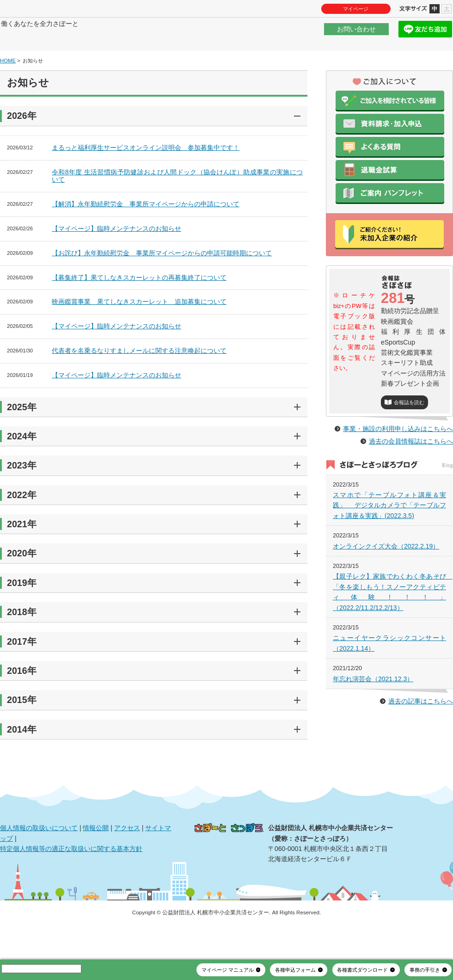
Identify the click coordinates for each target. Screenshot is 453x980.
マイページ (356, 9)
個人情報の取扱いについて (39, 856)
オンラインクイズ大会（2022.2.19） (386, 594)
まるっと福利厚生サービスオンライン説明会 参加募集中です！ (146, 175)
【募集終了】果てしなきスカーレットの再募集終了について (139, 305)
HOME (8, 88)
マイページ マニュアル (228, 970)
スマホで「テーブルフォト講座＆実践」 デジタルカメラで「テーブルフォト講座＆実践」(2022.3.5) (389, 553)
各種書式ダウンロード (362, 970)
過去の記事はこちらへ (421, 749)
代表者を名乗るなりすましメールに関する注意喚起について (139, 378)
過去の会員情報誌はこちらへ (411, 489)
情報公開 (96, 856)
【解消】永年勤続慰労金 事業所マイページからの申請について (146, 232)
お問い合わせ (356, 34)
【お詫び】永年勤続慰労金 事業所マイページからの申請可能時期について (162, 281)
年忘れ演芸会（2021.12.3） (373, 727)
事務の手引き (425, 970)
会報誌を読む (409, 431)
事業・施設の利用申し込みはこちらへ (398, 477)
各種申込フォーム (295, 970)
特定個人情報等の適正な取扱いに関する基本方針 (71, 876)
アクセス (127, 856)
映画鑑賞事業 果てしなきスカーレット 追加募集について (139, 330)
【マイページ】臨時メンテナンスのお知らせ (116, 256)
